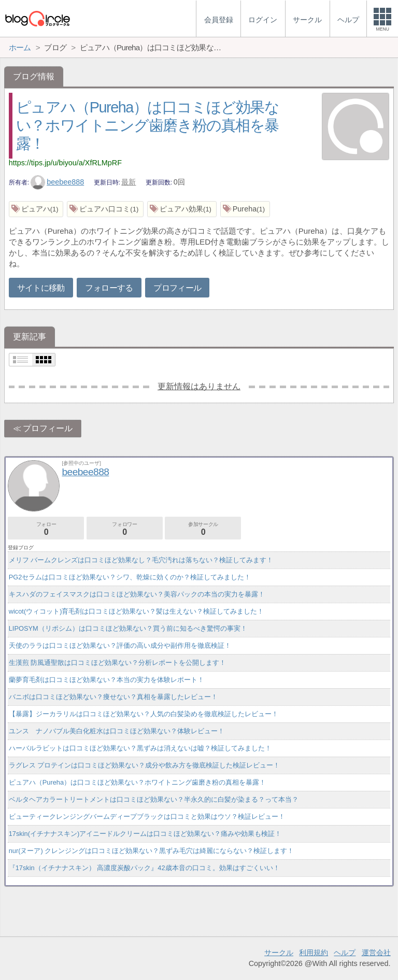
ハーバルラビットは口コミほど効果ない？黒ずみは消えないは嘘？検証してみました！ (140, 748)
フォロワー (125, 529)
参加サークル (203, 529)
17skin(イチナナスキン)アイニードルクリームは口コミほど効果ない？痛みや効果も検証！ (145, 834)
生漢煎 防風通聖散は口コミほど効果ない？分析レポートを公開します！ (118, 663)
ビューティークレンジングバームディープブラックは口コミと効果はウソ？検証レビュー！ (147, 816)
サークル (279, 953)
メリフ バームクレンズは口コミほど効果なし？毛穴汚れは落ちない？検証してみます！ (141, 560)
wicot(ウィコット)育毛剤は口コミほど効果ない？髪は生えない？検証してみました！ (137, 611)
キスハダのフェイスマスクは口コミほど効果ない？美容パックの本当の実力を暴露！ (137, 594)
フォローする (109, 288)
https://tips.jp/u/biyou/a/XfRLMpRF (65, 163)
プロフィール (177, 288)
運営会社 (376, 953)
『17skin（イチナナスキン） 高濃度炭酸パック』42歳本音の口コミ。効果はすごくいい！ (144, 868)
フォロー (46, 529)
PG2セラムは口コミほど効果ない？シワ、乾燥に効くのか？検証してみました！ (130, 577)
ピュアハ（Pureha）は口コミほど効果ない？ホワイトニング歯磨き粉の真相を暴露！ (148, 125)
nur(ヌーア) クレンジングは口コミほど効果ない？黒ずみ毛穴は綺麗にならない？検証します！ (152, 851)
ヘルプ (345, 953)
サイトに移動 (41, 288)
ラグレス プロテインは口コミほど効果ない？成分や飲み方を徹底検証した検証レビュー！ (145, 765)
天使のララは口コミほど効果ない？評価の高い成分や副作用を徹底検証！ (120, 645)
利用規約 (314, 953)
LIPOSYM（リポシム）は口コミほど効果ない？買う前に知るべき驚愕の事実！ (128, 628)
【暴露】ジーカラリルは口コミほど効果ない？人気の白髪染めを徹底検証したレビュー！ (144, 714)
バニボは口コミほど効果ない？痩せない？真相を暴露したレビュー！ (113, 697)
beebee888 (58, 182)
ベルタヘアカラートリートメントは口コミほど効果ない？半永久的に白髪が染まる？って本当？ (154, 799)
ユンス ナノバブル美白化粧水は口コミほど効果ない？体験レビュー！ (117, 731)
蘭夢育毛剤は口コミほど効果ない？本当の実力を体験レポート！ (106, 680)
